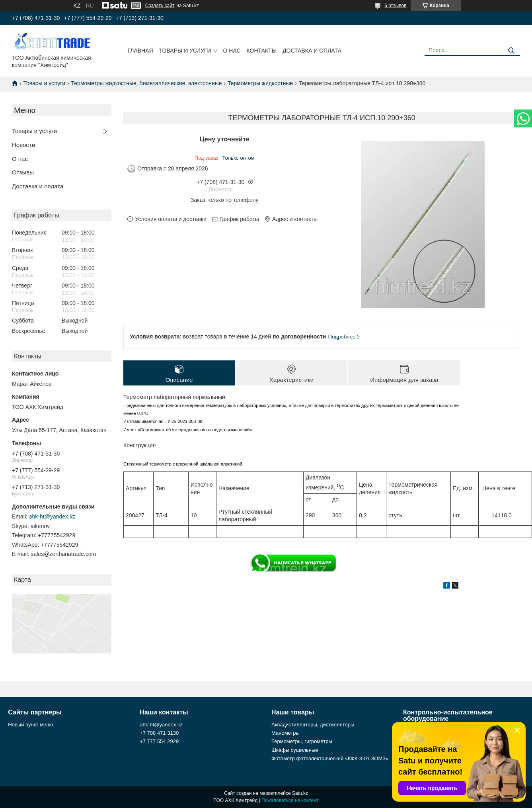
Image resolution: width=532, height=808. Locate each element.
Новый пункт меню (30, 725)
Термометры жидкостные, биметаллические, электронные (147, 83)
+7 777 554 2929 (159, 741)
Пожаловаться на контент (290, 800)
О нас (232, 51)
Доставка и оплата (312, 51)
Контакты (262, 51)
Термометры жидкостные (260, 83)
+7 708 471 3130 (159, 733)
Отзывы (23, 172)
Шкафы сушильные (295, 750)
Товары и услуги (185, 51)
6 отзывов (395, 6)
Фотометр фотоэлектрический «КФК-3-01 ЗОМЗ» (330, 758)
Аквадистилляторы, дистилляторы (313, 725)
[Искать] (511, 51)
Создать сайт (160, 6)
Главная (140, 51)
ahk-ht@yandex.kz (52, 516)
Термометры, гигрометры (302, 741)
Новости (23, 145)
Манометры (285, 733)
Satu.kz (300, 793)
